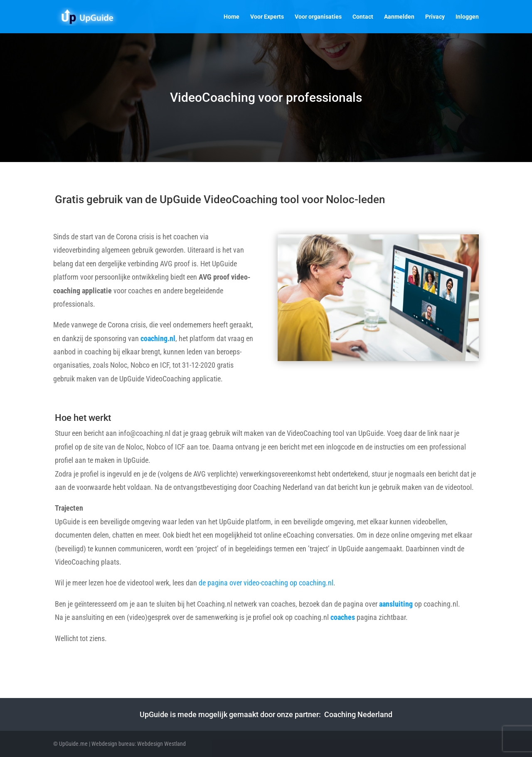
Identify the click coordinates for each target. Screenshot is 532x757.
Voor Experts (267, 17)
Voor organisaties (318, 17)
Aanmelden (399, 17)
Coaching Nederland (358, 714)
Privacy (435, 17)
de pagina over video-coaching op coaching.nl (266, 583)
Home (232, 17)
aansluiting (396, 604)
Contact (363, 17)
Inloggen (467, 17)
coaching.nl (158, 338)
